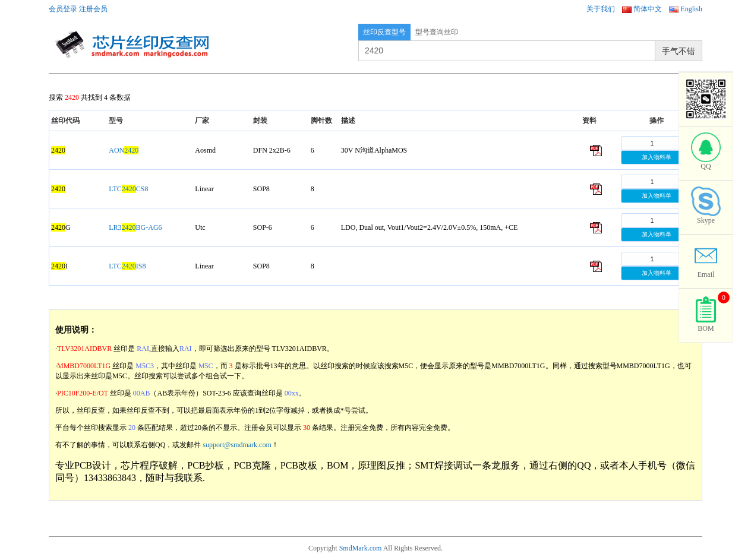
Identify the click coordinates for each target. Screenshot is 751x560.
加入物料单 (657, 157)
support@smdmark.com (237, 445)
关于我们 (601, 9)
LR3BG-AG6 (135, 227)
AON (124, 150)
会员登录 (63, 9)
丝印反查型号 (384, 32)
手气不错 (679, 51)
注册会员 (93, 9)
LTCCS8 (128, 189)
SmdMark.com (361, 548)
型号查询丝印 (437, 32)
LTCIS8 (127, 266)
